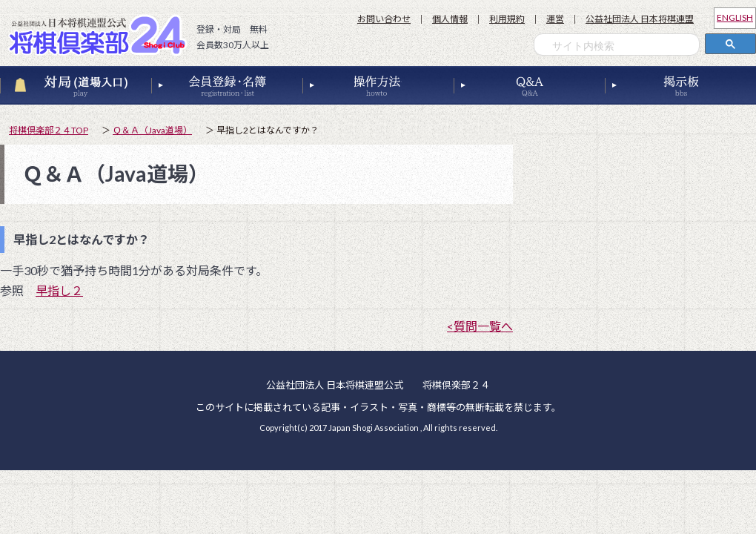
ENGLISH (735, 17)
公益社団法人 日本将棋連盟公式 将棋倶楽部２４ (102, 35)
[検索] (621, 46)
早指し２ (59, 290)
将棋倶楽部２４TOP (49, 130)
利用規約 (507, 19)
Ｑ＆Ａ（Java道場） (152, 130)
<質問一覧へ (480, 326)
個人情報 (450, 19)
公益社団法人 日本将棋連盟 (640, 19)
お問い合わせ (384, 19)
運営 (555, 19)
